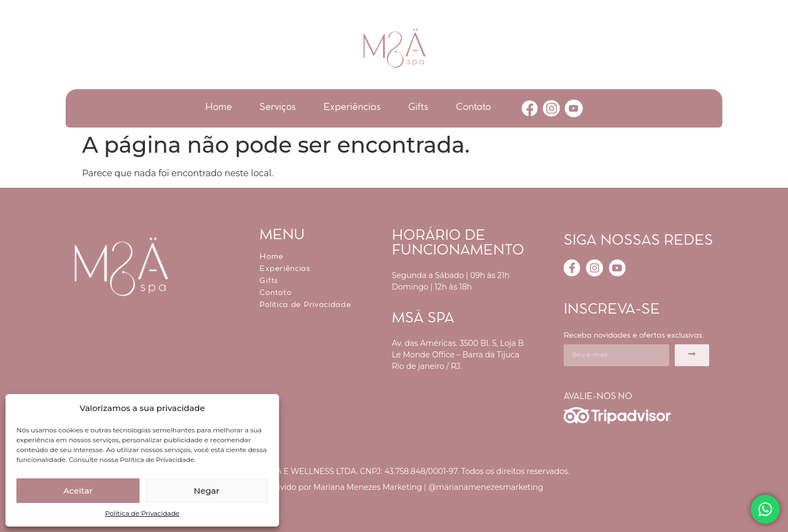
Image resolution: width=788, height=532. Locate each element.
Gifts (418, 108)
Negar (207, 491)
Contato (473, 108)
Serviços (278, 108)
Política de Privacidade (142, 513)
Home (219, 108)
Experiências (352, 108)
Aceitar (78, 491)
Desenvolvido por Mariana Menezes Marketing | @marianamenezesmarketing (394, 487)
